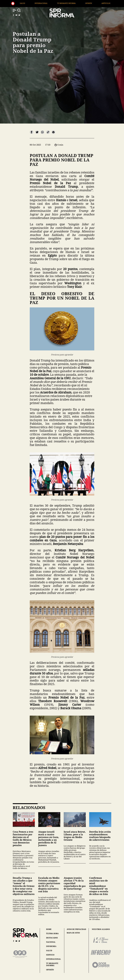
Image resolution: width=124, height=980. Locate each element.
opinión (50, 970)
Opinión (108, 3)
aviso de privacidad (76, 929)
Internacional (61, 3)
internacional (54, 959)
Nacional (26, 3)
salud (49, 951)
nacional (51, 942)
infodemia (51, 946)
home (49, 929)
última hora (52, 933)
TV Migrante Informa (86, 3)
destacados (52, 938)
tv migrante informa (52, 964)
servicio (50, 955)
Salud (42, 3)
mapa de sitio (73, 933)
